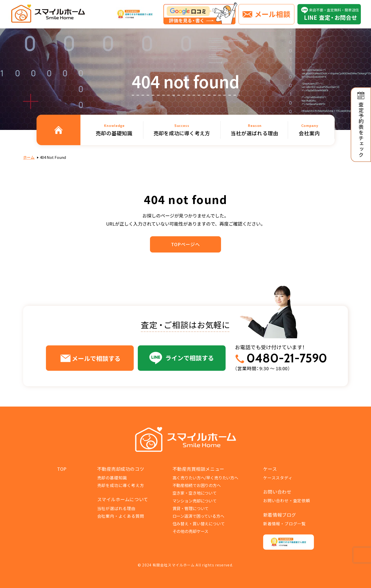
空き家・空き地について (195, 493)
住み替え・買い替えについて (199, 524)
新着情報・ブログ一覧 (284, 524)
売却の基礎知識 (112, 478)
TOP (62, 469)
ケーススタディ (278, 478)
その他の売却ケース (191, 531)
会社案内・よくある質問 (121, 516)
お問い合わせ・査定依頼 (287, 500)
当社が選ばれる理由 (116, 508)
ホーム (29, 157)
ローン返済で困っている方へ (198, 516)
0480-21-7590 (287, 358)
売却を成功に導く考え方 (121, 485)
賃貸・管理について (191, 508)
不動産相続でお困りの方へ (197, 485)
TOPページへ (185, 244)
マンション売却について (195, 501)
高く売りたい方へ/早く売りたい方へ (205, 478)
